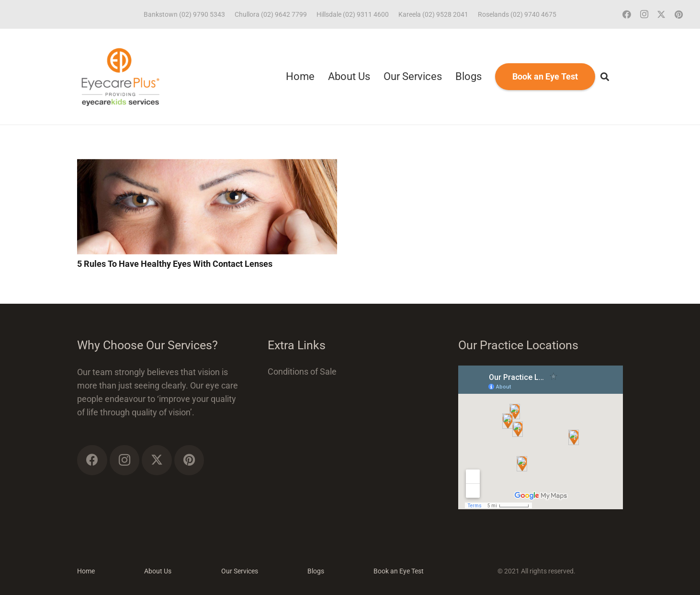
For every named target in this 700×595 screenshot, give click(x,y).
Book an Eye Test (399, 571)
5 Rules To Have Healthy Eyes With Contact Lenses (175, 264)
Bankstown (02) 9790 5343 (184, 14)
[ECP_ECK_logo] (120, 77)
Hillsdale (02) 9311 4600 (353, 14)
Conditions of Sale (302, 372)
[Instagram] (644, 14)
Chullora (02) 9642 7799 (271, 14)
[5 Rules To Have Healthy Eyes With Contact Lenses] (207, 166)
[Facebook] (627, 14)
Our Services (240, 571)
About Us (158, 571)
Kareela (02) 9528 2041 (433, 14)
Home (86, 571)
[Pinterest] (678, 14)
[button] (605, 77)
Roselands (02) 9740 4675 (517, 14)
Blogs (316, 571)
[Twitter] (661, 14)
